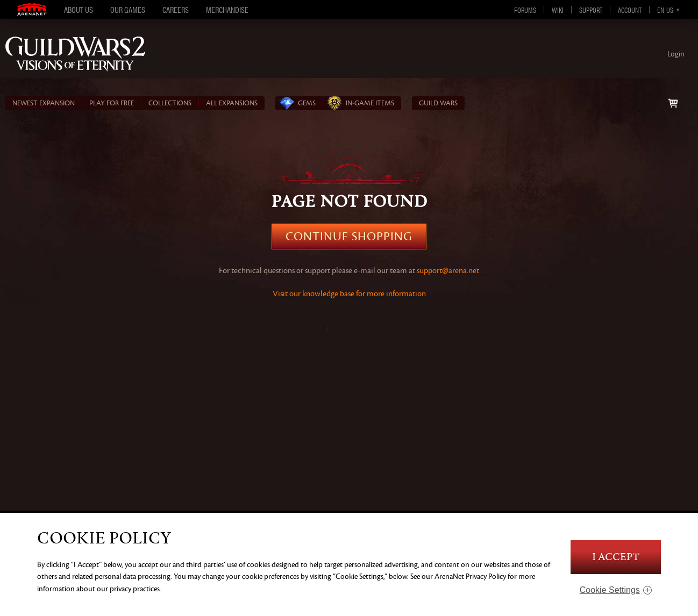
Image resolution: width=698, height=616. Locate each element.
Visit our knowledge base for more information (349, 294)
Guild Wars (438, 103)
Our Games (128, 9)
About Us (79, 9)
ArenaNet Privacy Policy (470, 576)
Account (630, 10)
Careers (176, 9)
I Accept (616, 557)
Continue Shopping (349, 237)
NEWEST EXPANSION (44, 103)
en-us (665, 10)
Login (676, 54)
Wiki (558, 10)
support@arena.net (448, 271)
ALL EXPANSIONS (232, 103)
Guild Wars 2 (75, 54)
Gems (307, 103)
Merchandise (227, 9)
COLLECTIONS (170, 103)
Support (591, 10)
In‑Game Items (370, 103)
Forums (525, 10)
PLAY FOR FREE (112, 103)
